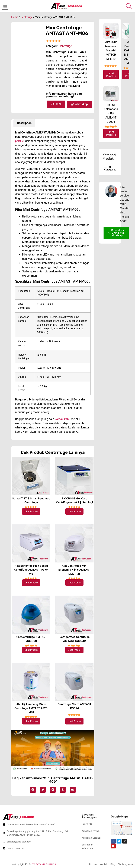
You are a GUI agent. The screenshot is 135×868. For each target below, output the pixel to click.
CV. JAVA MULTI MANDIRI (44, 864)
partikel (20, 141)
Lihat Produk (31, 511)
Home (15, 17)
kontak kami (63, 419)
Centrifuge (27, 17)
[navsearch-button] (129, 6)
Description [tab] (24, 123)
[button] (5, 6)
